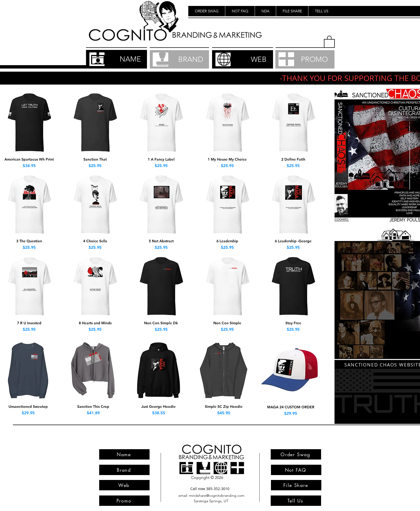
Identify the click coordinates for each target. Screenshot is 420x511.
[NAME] (116, 59)
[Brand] (124, 470)
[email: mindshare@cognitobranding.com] (211, 496)
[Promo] (124, 501)
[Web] (124, 485)
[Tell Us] (296, 501)
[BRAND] (179, 59)
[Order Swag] (296, 454)
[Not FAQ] (296, 470)
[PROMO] (305, 59)
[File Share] (296, 485)
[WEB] (243, 59)
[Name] (124, 454)
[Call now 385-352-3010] (210, 489)
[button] (329, 41)
